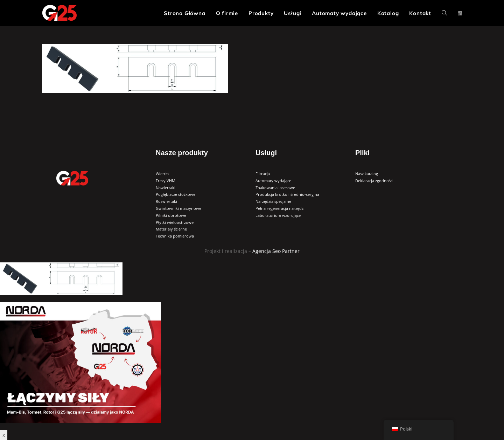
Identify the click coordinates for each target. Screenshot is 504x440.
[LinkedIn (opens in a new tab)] (460, 13)
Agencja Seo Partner (276, 251)
